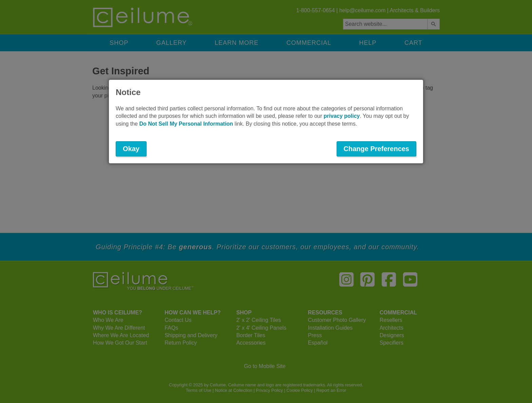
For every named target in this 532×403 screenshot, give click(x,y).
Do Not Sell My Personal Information (186, 124)
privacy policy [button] (342, 116)
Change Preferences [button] (376, 149)
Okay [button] (131, 149)
